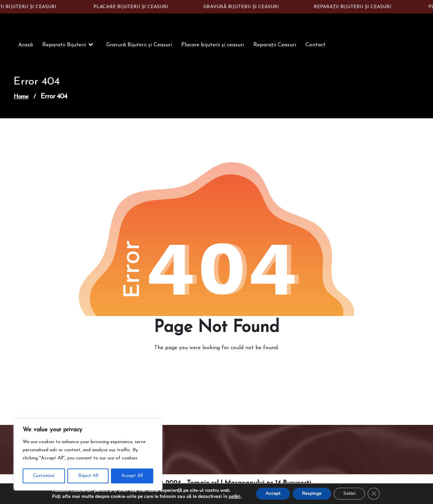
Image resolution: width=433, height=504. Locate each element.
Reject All (88, 476)
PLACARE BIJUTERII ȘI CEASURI (133, 7)
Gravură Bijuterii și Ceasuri (139, 46)
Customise (44, 476)
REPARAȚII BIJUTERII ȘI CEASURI (355, 7)
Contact (315, 46)
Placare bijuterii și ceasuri (213, 46)
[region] (88, 455)
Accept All (132, 476)
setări (232, 497)
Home (21, 98)
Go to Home (212, 367)
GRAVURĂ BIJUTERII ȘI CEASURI (243, 7)
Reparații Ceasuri (275, 46)
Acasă (26, 46)
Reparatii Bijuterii (64, 46)
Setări (351, 493)
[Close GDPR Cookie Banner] (376, 494)
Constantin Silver (55, 20)
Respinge (311, 493)
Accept (271, 493)
